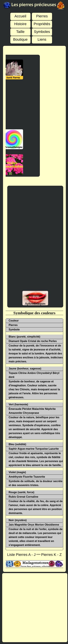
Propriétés (42, 22)
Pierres (42, 14)
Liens (42, 38)
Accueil (20, 14)
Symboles (42, 30)
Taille (20, 30)
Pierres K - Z (51, 555)
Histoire (20, 22)
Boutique (20, 38)
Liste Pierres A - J (21, 555)
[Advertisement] (35, 240)
